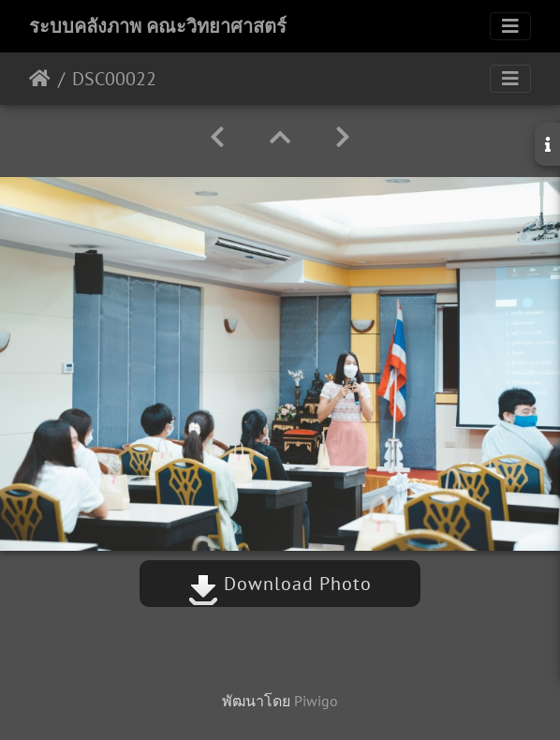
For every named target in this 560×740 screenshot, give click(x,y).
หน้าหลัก (40, 79)
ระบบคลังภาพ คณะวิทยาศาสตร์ (158, 26)
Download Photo (280, 584)
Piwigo (316, 701)
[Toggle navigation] (510, 26)
